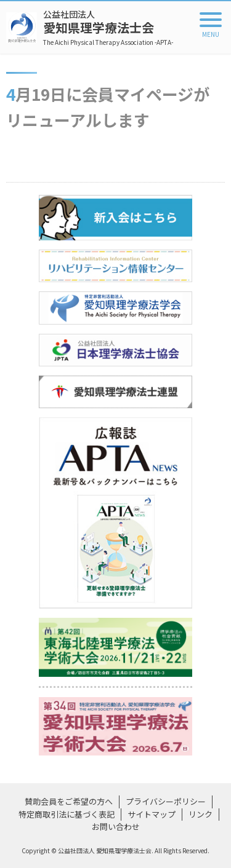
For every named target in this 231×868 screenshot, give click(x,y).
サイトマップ (152, 814)
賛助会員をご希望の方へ (69, 801)
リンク (201, 814)
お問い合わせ (116, 827)
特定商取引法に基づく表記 (67, 814)
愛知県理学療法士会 (108, 27)
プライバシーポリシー (166, 801)
